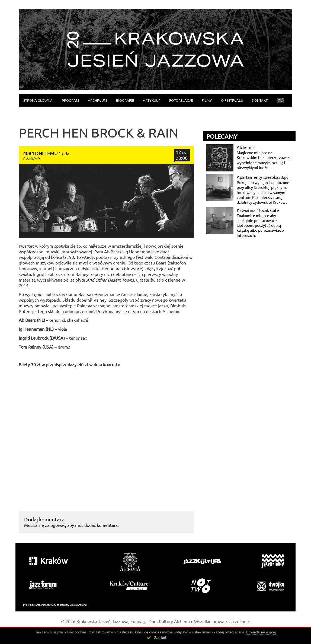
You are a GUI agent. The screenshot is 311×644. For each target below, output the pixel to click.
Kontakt (260, 100)
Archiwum (97, 100)
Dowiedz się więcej (261, 632)
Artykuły (151, 100)
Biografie (125, 100)
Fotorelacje (181, 100)
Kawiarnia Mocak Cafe (258, 210)
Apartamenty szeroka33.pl (262, 177)
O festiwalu (232, 100)
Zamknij (161, 638)
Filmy (207, 100)
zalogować (55, 525)
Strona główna (38, 100)
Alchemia (246, 147)
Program (70, 100)
